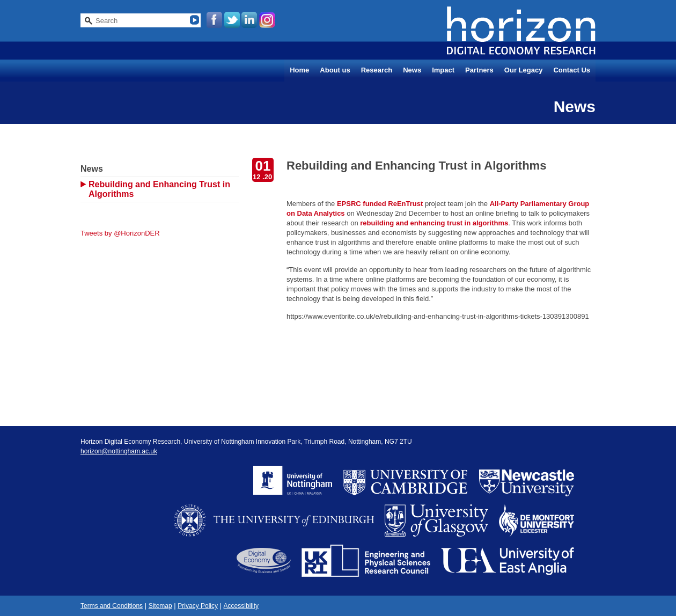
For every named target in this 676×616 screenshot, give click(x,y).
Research (377, 70)
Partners (479, 70)
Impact (443, 70)
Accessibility (241, 606)
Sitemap (160, 606)
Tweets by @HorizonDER (120, 233)
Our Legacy (524, 70)
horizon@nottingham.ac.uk (119, 451)
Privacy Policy (198, 606)
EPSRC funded (362, 204)
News (412, 70)
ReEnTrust (405, 204)
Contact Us (572, 70)
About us (335, 70)
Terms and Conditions (112, 606)
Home (299, 70)
